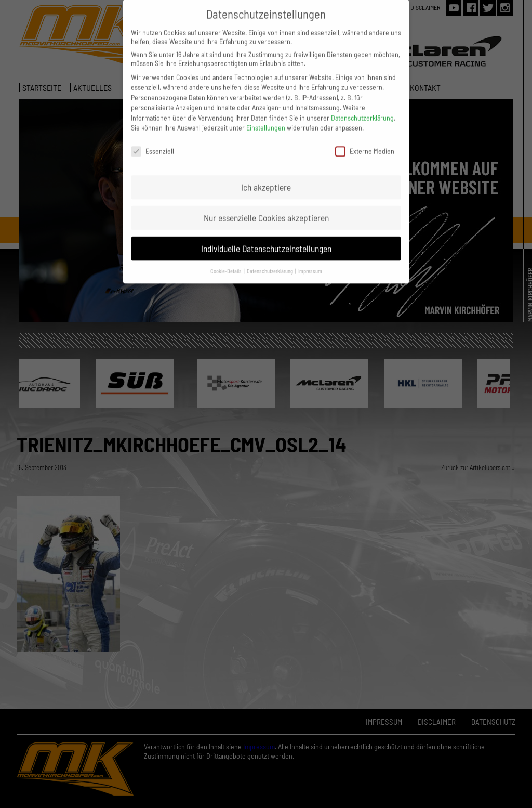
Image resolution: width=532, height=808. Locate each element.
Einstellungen (266, 120)
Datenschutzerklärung (362, 109)
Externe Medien (365, 143)
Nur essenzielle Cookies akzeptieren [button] (266, 210)
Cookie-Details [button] (227, 263)
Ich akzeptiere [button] (266, 179)
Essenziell (152, 143)
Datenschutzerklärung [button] (270, 263)
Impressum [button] (310, 263)
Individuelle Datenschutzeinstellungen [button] (266, 240)
